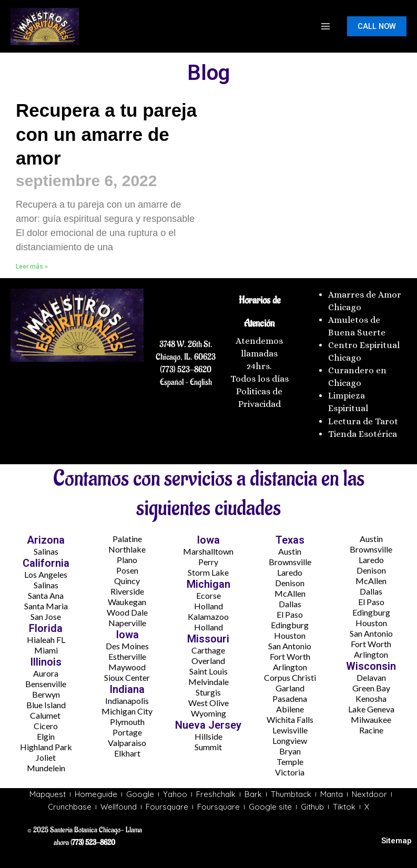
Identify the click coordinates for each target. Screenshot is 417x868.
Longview (290, 741)
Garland (290, 688)
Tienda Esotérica (364, 434)
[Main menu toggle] (326, 26)
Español (172, 382)
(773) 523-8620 (186, 370)
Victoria (290, 772)
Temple (290, 762)
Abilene (290, 709)
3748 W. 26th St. (186, 344)
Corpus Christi (290, 677)
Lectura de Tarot (363, 421)
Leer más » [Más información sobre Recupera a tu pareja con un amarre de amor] (32, 267)
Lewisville (290, 730)
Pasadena (290, 698)
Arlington (290, 667)
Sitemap (396, 841)
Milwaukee (371, 719)
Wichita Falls (290, 719)
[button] (377, 27)
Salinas (46, 551)
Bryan (290, 751)
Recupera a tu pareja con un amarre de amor (106, 134)
